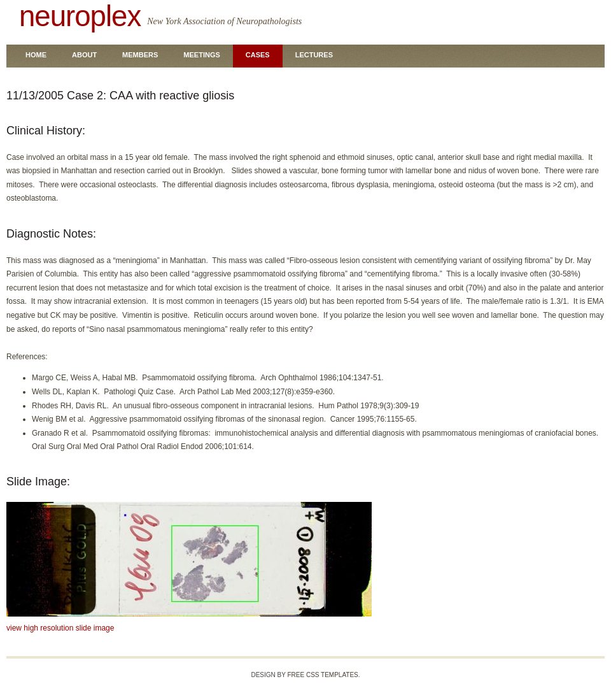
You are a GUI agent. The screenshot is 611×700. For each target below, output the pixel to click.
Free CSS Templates (322, 675)
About (84, 55)
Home (36, 55)
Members (140, 55)
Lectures (314, 55)
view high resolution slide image (60, 628)
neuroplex (80, 16)
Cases (258, 55)
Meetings (201, 55)
